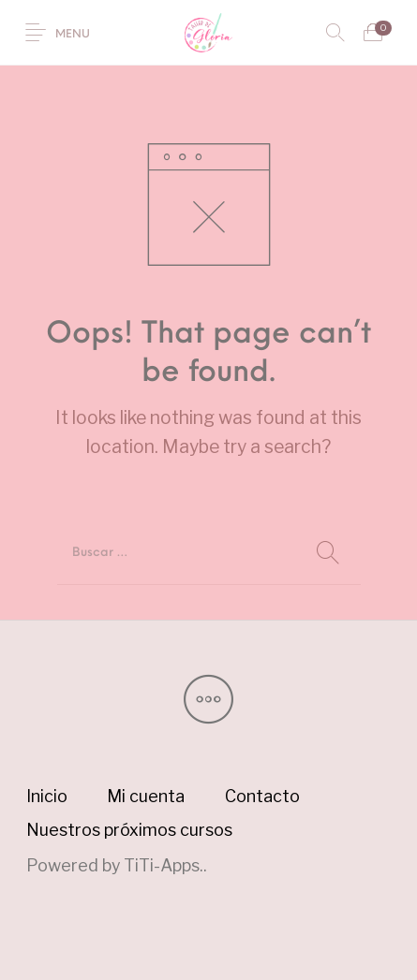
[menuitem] (46, 797)
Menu (73, 35)
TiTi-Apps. (164, 865)
